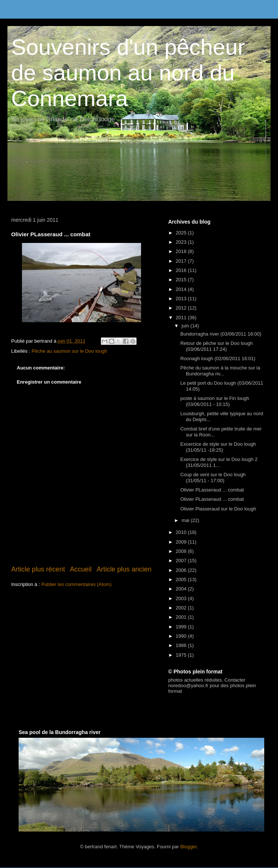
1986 (182, 645)
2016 (182, 270)
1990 (182, 636)
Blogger (188, 847)
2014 (182, 289)
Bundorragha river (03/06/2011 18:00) (221, 334)
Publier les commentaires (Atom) (76, 584)
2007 (182, 560)
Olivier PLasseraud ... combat (212, 490)
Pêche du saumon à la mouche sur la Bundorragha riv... (220, 371)
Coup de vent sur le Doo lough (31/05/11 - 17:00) (213, 478)
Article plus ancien (124, 569)
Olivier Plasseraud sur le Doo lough (218, 509)
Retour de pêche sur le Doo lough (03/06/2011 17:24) (216, 346)
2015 (182, 280)
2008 (182, 551)
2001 (182, 617)
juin (186, 326)
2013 (182, 299)
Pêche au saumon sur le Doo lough (69, 351)
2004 (182, 589)
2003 (182, 598)
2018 (182, 251)
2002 (182, 608)
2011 (182, 318)
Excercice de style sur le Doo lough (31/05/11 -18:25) (218, 447)
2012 (182, 308)
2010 (182, 532)
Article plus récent (38, 569)
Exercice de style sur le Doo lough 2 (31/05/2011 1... (219, 462)
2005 (182, 579)
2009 (182, 542)
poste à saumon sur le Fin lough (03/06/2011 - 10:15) (215, 401)
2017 (182, 261)
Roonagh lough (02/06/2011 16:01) (218, 358)
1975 (182, 655)
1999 (182, 627)
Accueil (81, 569)
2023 (182, 242)
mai (186, 520)
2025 (182, 233)
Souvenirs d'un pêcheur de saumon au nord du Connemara (128, 73)
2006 (182, 570)
